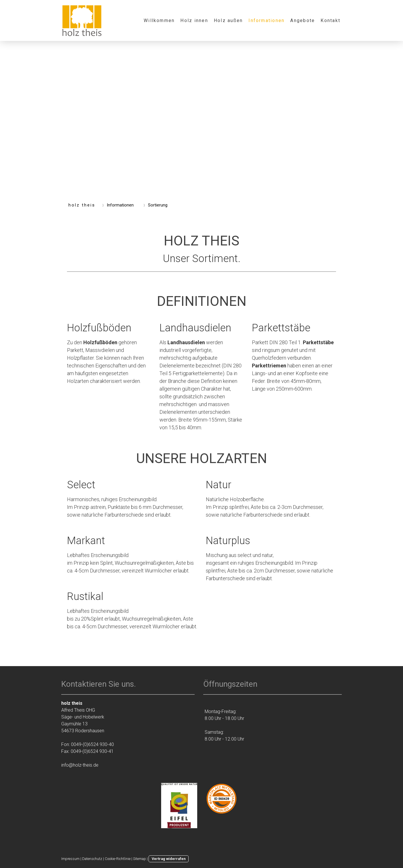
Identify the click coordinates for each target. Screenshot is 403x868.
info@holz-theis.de (80, 765)
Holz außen (228, 20)
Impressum (70, 859)
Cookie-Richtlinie (118, 859)
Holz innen (194, 20)
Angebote (303, 20)
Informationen (266, 20)
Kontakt (330, 20)
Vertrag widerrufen (169, 859)
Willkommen (159, 20)
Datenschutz (92, 859)
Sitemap (140, 859)
